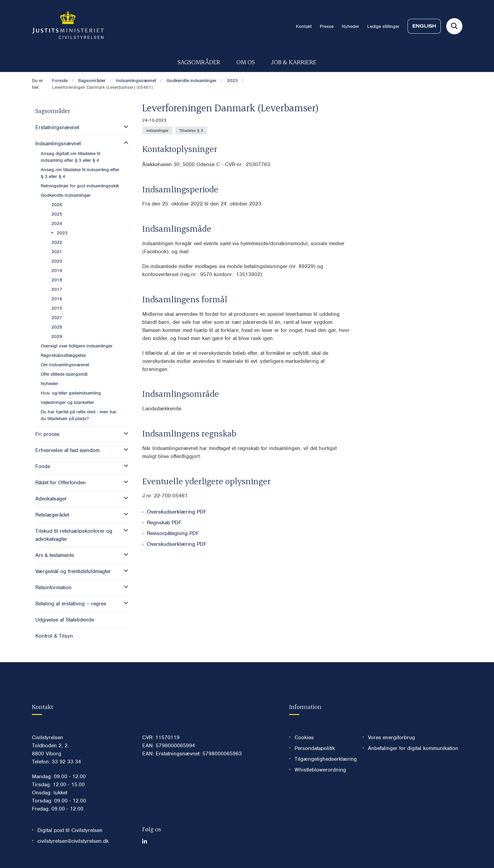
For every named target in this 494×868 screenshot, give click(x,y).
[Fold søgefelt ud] (454, 26)
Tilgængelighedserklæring (323, 759)
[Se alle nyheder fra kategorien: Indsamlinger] (157, 130)
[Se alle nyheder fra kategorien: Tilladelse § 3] (191, 130)
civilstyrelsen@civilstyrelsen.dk (73, 841)
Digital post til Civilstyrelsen (70, 830)
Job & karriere (294, 62)
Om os (246, 62)
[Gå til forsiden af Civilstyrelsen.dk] (68, 26)
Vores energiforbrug (391, 738)
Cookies (304, 738)
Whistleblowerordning (320, 770)
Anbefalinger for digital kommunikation (413, 748)
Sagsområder (199, 62)
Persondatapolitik (315, 748)
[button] (124, 127)
